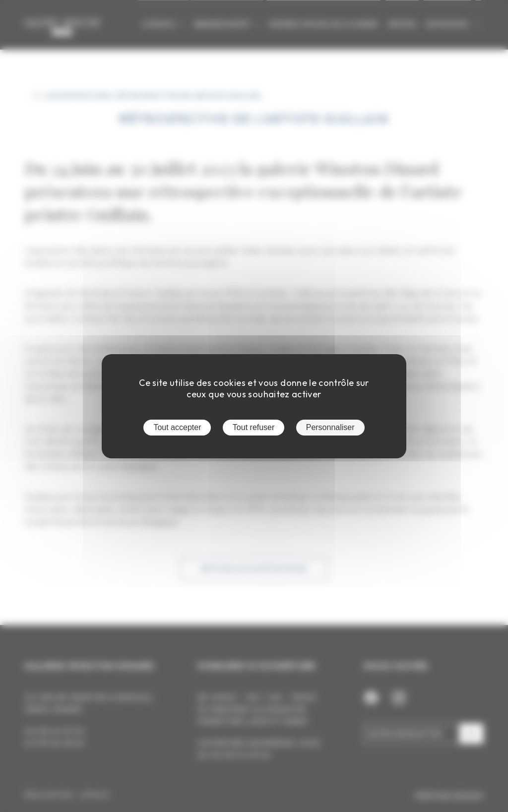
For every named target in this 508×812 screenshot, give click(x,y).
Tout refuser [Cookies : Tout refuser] (254, 427)
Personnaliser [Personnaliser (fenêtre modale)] (330, 427)
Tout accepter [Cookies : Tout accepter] (177, 427)
